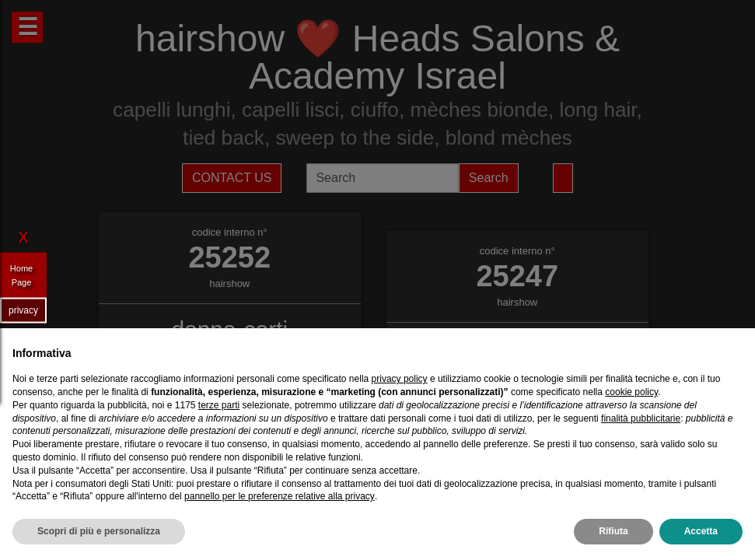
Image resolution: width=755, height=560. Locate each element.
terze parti (219, 405)
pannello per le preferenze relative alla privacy (280, 496)
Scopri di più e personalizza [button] (99, 531)
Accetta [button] (701, 531)
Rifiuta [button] (613, 531)
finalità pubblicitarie (641, 418)
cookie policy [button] (631, 392)
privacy (23, 310)
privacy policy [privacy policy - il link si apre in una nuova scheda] (400, 379)
